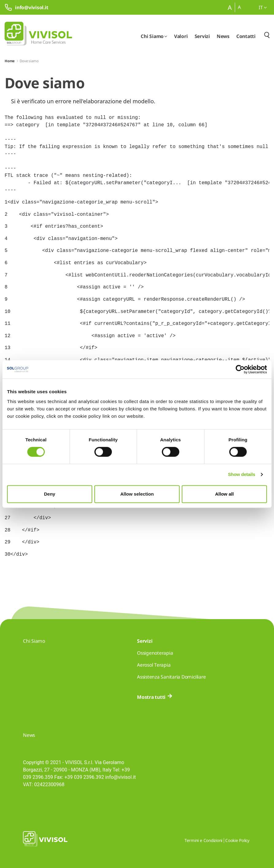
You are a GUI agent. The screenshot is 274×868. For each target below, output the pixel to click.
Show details (242, 474)
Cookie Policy (237, 840)
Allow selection (137, 494)
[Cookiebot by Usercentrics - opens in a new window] (240, 369)
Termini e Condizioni (203, 840)
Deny (49, 494)
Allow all (225, 494)
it (263, 7)
